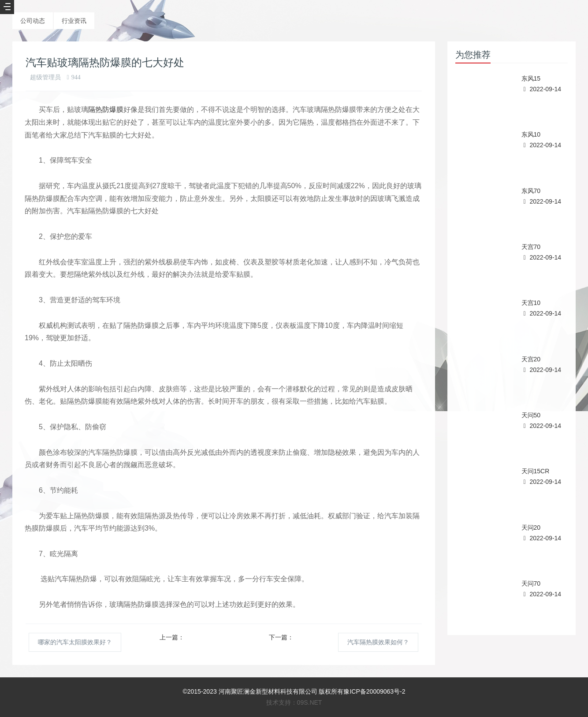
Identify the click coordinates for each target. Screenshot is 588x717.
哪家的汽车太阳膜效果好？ (75, 642)
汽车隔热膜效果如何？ (378, 642)
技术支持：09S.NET (294, 702)
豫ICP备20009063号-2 (374, 691)
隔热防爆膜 (106, 110)
